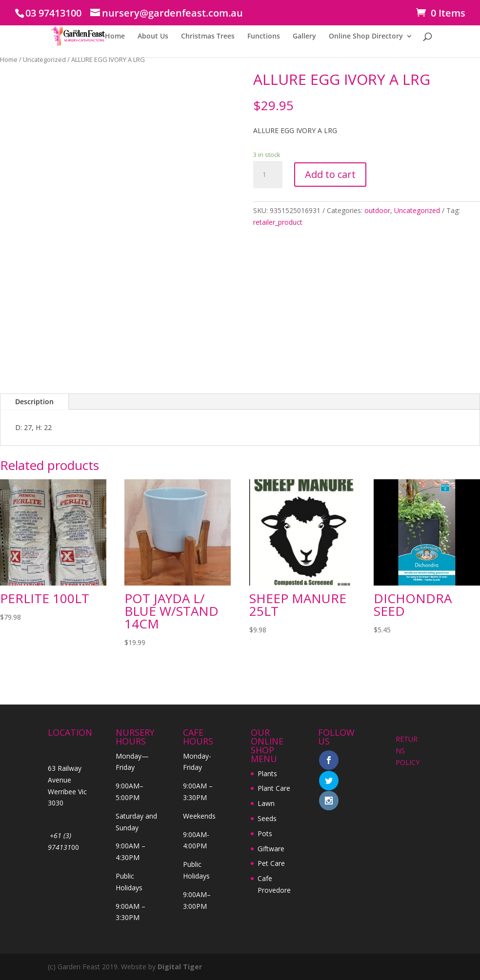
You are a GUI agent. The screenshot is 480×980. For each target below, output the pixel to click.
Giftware (271, 849)
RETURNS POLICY (408, 751)
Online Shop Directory (366, 37)
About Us (153, 37)
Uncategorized (44, 59)
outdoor (377, 210)
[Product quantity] (268, 175)
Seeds (267, 818)
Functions (264, 37)
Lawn (266, 803)
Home (115, 37)
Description (34, 402)
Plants (267, 774)
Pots (265, 833)
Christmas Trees (208, 37)
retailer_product (278, 222)
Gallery (304, 37)
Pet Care (271, 863)
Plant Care (274, 788)
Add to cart (330, 174)
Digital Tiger (180, 967)
